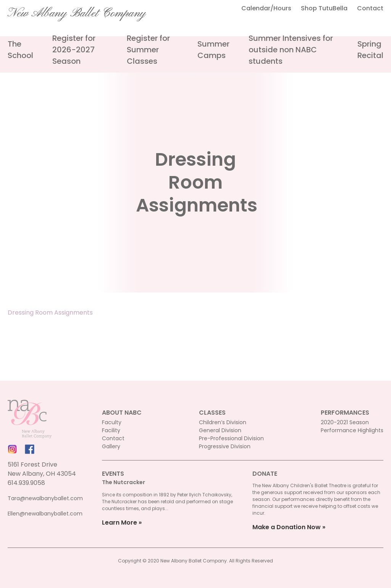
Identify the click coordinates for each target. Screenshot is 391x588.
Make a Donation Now (287, 527)
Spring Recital (370, 50)
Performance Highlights (352, 430)
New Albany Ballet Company (77, 13)
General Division (220, 430)
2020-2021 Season (345, 422)
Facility (111, 430)
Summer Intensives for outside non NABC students (291, 50)
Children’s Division (223, 422)
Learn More (120, 523)
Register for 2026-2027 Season (74, 50)
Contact (370, 8)
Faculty (112, 422)
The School (20, 50)
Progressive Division (225, 446)
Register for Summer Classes (148, 50)
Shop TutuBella (324, 8)
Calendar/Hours (266, 8)
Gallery (111, 446)
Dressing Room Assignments (50, 313)
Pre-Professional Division (231, 438)
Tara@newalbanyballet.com (45, 498)
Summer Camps (213, 50)
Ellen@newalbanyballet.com (45, 514)
